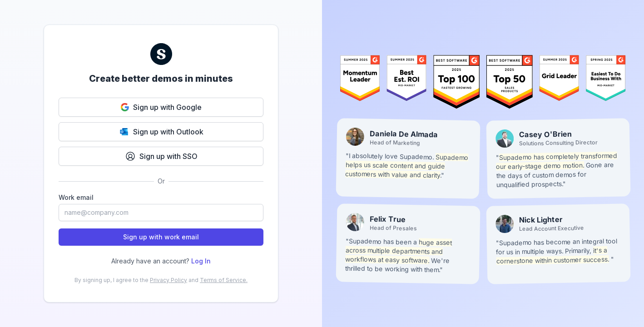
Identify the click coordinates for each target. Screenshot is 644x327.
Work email (76, 197)
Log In (201, 261)
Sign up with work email (161, 237)
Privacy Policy (168, 280)
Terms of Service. (224, 280)
